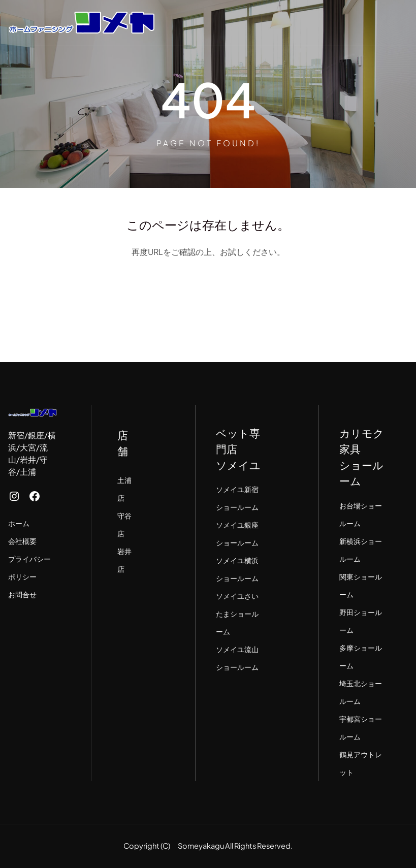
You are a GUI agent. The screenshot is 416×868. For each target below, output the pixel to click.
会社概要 (22, 541)
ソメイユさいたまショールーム (237, 614)
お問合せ (22, 594)
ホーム (19, 523)
